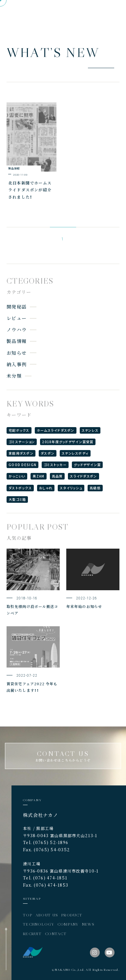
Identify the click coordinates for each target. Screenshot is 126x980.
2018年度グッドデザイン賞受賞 (68, 442)
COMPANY (68, 924)
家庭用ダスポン (21, 453)
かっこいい (17, 476)
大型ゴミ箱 (17, 499)
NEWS (88, 924)
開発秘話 (17, 307)
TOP (28, 915)
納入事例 (17, 364)
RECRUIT (32, 934)
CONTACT (56, 934)
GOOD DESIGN (22, 465)
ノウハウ (17, 330)
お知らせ (17, 353)
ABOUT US (47, 915)
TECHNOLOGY (39, 924)
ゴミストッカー (55, 465)
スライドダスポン (83, 476)
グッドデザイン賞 (87, 465)
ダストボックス (20, 488)
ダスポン (48, 453)
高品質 (57, 476)
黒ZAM (38, 476)
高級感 (95, 488)
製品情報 (17, 341)
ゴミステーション (22, 442)
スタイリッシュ (71, 488)
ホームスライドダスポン (56, 430)
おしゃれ (46, 488)
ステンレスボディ (75, 453)
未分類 (14, 376)
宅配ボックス (19, 430)
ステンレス (90, 430)
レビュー (17, 318)
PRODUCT (72, 915)
